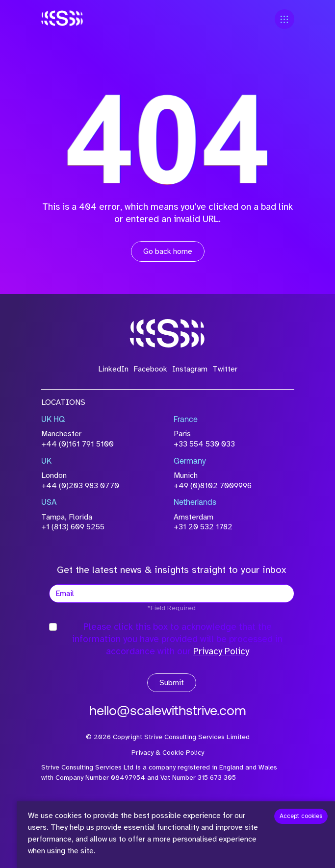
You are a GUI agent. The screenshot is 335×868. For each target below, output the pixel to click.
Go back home (168, 251)
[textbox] (172, 594)
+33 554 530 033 (204, 444)
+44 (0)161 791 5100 (77, 444)
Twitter (225, 369)
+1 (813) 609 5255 (73, 527)
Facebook (150, 369)
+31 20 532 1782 (203, 527)
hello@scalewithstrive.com (168, 712)
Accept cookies (301, 816)
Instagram (190, 369)
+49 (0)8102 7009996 (213, 486)
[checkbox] (53, 627)
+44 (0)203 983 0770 (80, 486)
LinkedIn (113, 369)
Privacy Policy (221, 651)
